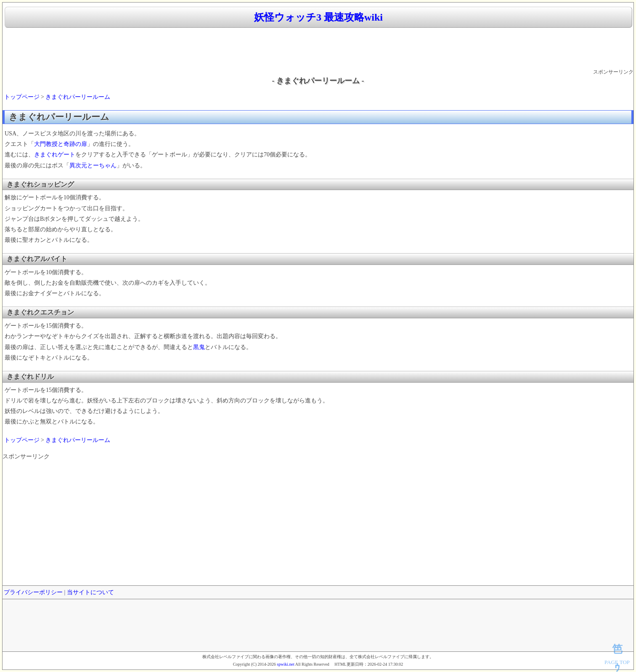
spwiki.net (285, 664)
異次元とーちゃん (93, 165)
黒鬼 (199, 347)
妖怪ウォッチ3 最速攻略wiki (318, 17)
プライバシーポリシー (33, 592)
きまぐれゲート (55, 155)
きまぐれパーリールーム (78, 97)
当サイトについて (90, 592)
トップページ (22, 97)
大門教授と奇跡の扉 (61, 144)
